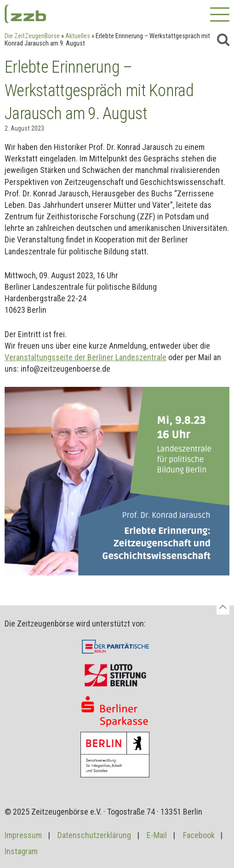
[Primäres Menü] (220, 16)
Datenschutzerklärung (94, 835)
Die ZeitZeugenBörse (32, 36)
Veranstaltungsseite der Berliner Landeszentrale (86, 357)
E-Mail (157, 835)
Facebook (199, 835)
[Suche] (223, 40)
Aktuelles (78, 36)
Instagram (21, 851)
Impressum (23, 835)
